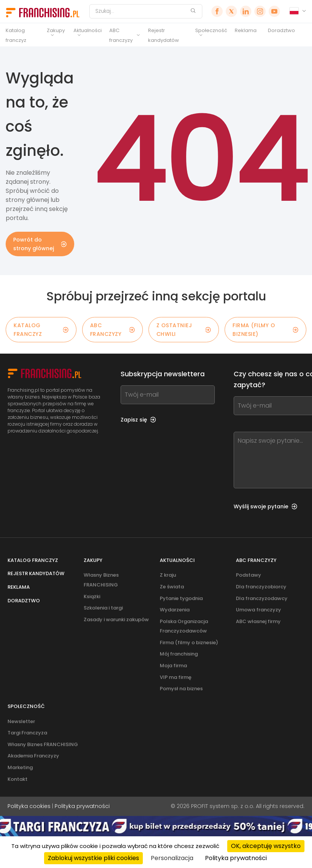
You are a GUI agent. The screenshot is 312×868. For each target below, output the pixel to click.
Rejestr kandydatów (164, 35)
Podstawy (249, 575)
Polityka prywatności (82, 806)
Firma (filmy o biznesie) (265, 329)
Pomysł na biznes (181, 689)
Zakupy (56, 30)
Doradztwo (281, 30)
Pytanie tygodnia (181, 598)
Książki (92, 596)
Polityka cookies (29, 806)
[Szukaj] (141, 11)
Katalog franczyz (16, 35)
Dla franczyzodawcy (262, 598)
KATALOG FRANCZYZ (41, 329)
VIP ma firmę (176, 677)
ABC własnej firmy (258, 621)
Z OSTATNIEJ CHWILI (184, 329)
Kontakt (18, 779)
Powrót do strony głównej (40, 244)
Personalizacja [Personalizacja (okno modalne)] (172, 858)
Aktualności (88, 30)
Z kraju (168, 575)
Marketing (20, 767)
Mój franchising (179, 654)
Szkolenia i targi (103, 608)
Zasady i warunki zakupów (116, 619)
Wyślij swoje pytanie (265, 506)
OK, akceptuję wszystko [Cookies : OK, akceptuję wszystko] (266, 846)
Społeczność (211, 30)
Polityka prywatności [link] (236, 858)
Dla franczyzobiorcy (261, 587)
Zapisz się (138, 420)
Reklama (246, 30)
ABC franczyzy (121, 35)
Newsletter (21, 721)
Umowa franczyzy (258, 610)
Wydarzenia (175, 610)
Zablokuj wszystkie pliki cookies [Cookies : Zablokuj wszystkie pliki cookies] (93, 858)
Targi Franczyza (27, 733)
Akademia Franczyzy (33, 756)
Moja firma (173, 666)
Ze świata (172, 587)
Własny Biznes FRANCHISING (43, 744)
